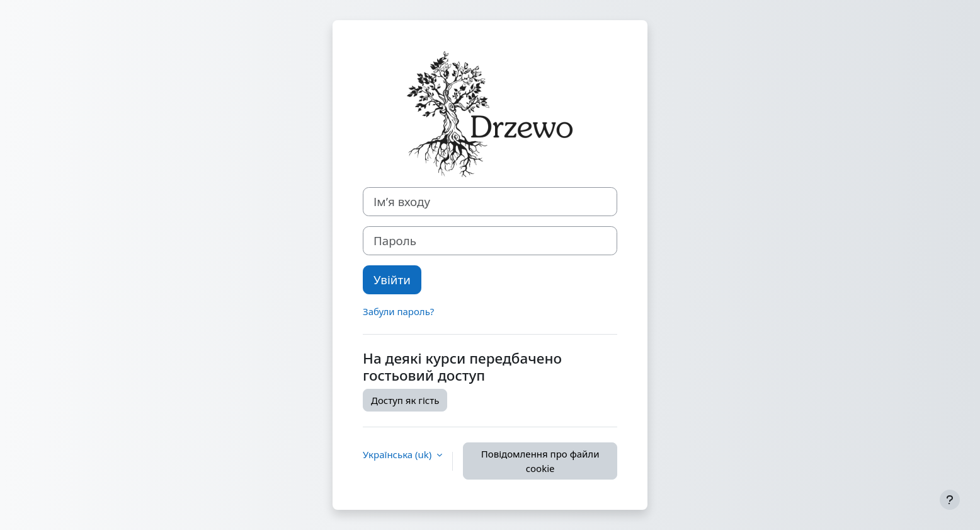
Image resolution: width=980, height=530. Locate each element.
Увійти (392, 279)
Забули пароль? (398, 311)
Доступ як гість (405, 400)
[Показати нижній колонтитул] (950, 500)
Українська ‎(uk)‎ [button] (398, 454)
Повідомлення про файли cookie (540, 461)
